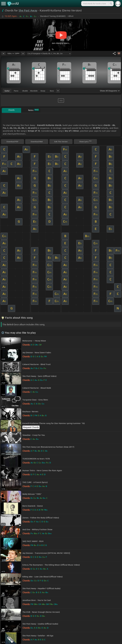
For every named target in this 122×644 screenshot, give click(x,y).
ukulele (25, 91)
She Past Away (28, 10)
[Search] (111, 4)
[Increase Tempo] (23, 53)
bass (52, 91)
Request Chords (31, 427)
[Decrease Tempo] (3, 53)
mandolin (34, 91)
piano (16, 91)
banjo (43, 91)
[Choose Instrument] (58, 91)
